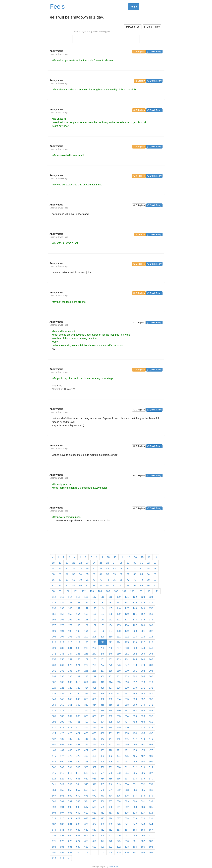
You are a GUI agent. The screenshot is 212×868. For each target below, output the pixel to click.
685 (62, 847)
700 (78, 852)
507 (94, 767)
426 (70, 733)
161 (135, 614)
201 (143, 631)
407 (127, 722)
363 (86, 705)
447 (135, 739)
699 (70, 852)
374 (70, 710)
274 (102, 665)
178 (62, 625)
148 (135, 608)
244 (70, 654)
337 (86, 693)
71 (87, 580)
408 (135, 722)
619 (54, 818)
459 (127, 745)
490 (62, 762)
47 (142, 568)
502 (54, 767)
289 (119, 671)
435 (143, 733)
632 (54, 824)
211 (119, 637)
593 (54, 807)
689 (94, 847)
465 (70, 750)
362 (78, 705)
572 (94, 796)
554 (54, 790)
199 (127, 631)
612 (102, 813)
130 (94, 603)
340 (111, 693)
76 (121, 580)
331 (143, 688)
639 (111, 824)
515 (54, 773)
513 (143, 767)
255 (54, 659)
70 (80, 580)
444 (111, 739)
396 (143, 716)
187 (135, 625)
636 (86, 824)
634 (70, 824)
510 (119, 767)
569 (70, 796)
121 (127, 597)
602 (127, 807)
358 (151, 699)
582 (70, 801)
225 (127, 642)
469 (102, 750)
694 (135, 847)
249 (111, 654)
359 (54, 705)
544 (78, 784)
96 (148, 586)
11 (115, 557)
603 (135, 807)
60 (121, 574)
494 (94, 762)
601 (119, 807)
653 (119, 830)
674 (78, 841)
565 (143, 790)
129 (86, 603)
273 (94, 665)
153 (70, 614)
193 (78, 631)
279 (143, 665)
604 (143, 807)
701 (86, 852)
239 (135, 648)
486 (135, 756)
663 (94, 835)
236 (111, 648)
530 (70, 779)
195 (94, 631)
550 (127, 784)
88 (94, 586)
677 (102, 841)
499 (135, 762)
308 (62, 682)
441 (86, 739)
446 (127, 739)
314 (111, 682)
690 (102, 847)
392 (111, 716)
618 (151, 813)
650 (94, 830)
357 (143, 699)
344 (143, 693)
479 (78, 756)
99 (60, 591)
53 (74, 574)
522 (111, 773)
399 (62, 722)
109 (140, 591)
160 (127, 614)
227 (143, 642)
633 (62, 824)
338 (94, 693)
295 (62, 676)
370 (143, 705)
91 (114, 586)
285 (86, 671)
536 (119, 779)
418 (111, 728)
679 (119, 841)
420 (127, 728)
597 (86, 807)
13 (129, 557)
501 (151, 762)
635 (78, 824)
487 (143, 756)
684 (54, 847)
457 (111, 745)
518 (78, 773)
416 (94, 728)
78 (135, 580)
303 (127, 676)
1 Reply (140, 81)
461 (143, 745)
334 (62, 693)
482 (102, 756)
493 (86, 762)
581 (62, 801)
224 (119, 642)
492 (78, 762)
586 (102, 801)
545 (86, 784)
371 (151, 705)
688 (86, 847)
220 (86, 642)
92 (121, 586)
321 (62, 688)
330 (135, 688)
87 (87, 586)
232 (78, 648)
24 (94, 563)
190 (54, 631)
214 (143, 637)
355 (127, 699)
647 (70, 830)
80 (148, 580)
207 (86, 637)
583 (78, 801)
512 (135, 767)
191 (62, 631)
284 (78, 671)
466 (78, 750)
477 (62, 756)
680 (127, 841)
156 (94, 614)
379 (111, 710)
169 (94, 620)
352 (102, 699)
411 (54, 728)
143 (94, 608)
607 (62, 813)
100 (67, 591)
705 (119, 852)
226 (135, 642)
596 (78, 807)
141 (78, 608)
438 (62, 739)
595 (70, 807)
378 (102, 710)
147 (127, 608)
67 (60, 580)
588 (119, 801)
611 (94, 813)
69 (74, 580)
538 (135, 779)
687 (78, 847)
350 (86, 699)
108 (132, 591)
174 (135, 620)
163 (151, 614)
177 (54, 625)
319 (151, 682)
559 (94, 790)
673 (70, 841)
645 (54, 830)
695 (143, 847)
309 (70, 682)
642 (135, 824)
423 (151, 728)
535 (111, 779)
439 (70, 739)
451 (62, 745)
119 (111, 597)
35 (60, 568)
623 (86, 818)
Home (134, 7)
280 (151, 665)
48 (148, 568)
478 (70, 756)
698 (62, 852)
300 (102, 676)
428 (86, 733)
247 (94, 654)
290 (127, 671)
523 (119, 773)
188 (143, 625)
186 (127, 625)
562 (119, 790)
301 (111, 676)
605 (151, 807)
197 (111, 631)
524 (127, 773)
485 (127, 756)
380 (119, 710)
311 (86, 682)
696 (151, 847)
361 (70, 705)
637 (94, 824)
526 (143, 773)
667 (127, 835)
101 (76, 591)
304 (135, 676)
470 (111, 750)
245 (78, 654)
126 (62, 603)
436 (151, 733)
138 (54, 608)
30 (135, 563)
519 (86, 773)
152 (62, 614)
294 (54, 676)
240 (143, 648)
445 (119, 739)
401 (78, 722)
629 (135, 818)
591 (143, 801)
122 (135, 597)
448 (143, 739)
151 (54, 614)
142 (86, 608)
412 (62, 728)
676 (94, 841)
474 (143, 750)
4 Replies (139, 176)
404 (102, 722)
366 (111, 705)
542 (62, 784)
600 (111, 807)
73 (101, 580)
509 (111, 767)
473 (135, 750)
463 (54, 750)
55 (87, 574)
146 (119, 608)
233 (86, 648)
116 (86, 597)
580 (54, 801)
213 (135, 637)
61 (128, 574)
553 (151, 784)
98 (53, 591)
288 (111, 671)
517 (70, 773)
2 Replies (139, 52)
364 (94, 705)
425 (62, 733)
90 (108, 586)
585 (94, 801)
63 (142, 574)
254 (151, 654)
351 (94, 699)
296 (70, 676)
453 (78, 745)
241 (151, 648)
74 (108, 580)
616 (135, 813)
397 (151, 716)
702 (94, 852)
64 (148, 574)
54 (80, 574)
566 (151, 790)
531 (78, 779)
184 (111, 625)
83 (60, 586)
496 (111, 762)
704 (111, 852)
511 (127, 767)
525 (135, 773)
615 (127, 813)
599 (102, 807)
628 (127, 818)
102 (84, 591)
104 (100, 591)
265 (135, 659)
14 (135, 557)
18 (53, 563)
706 (127, 852)
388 (78, 716)
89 (101, 586)
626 (111, 818)
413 (70, 728)
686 (70, 847)
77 (128, 580)
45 (128, 568)
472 (127, 750)
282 (62, 671)
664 (102, 835)
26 (108, 563)
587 (111, 801)
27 (114, 563)
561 (111, 790)
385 (54, 716)
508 (102, 767)
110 (148, 591)
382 (135, 710)
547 (102, 784)
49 (155, 568)
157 (102, 614)
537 (127, 779)
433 (127, 733)
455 (94, 745)
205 (70, 637)
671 (54, 841)
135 (135, 603)
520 (94, 773)
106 (116, 591)
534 (102, 779)
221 (94, 642)
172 (119, 620)
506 (86, 767)
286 (94, 671)
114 (70, 597)
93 (128, 586)
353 (111, 699)
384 (151, 710)
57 (101, 574)
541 (54, 784)
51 (60, 574)
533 (94, 779)
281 (54, 671)
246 (86, 654)
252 (135, 654)
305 (143, 676)
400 (70, 722)
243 (62, 654)
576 (127, 796)
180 (78, 625)
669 (143, 835)
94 (135, 586)
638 (102, 824)
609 (78, 813)
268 (54, 665)
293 (151, 671)
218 (70, 642)
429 (94, 733)
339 (102, 693)
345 (151, 693)
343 (135, 693)
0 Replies (139, 205)
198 (119, 631)
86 (80, 586)
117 (94, 597)
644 (151, 824)
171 (111, 620)
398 (54, 722)
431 (111, 733)
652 (111, 830)
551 (135, 784)
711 (62, 858)
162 (143, 614)
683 (151, 841)
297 (78, 676)
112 (54, 597)
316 (127, 682)
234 (94, 648)
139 (62, 608)
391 (102, 716)
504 (70, 767)
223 (111, 642)
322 (70, 688)
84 (67, 586)
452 (70, 745)
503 (62, 767)
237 (119, 648)
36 (67, 568)
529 (62, 779)
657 (151, 830)
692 (119, 847)
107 (124, 591)
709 (151, 852)
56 (94, 574)
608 (70, 813)
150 (151, 608)
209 (102, 637)
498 (127, 762)
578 (143, 796)
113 (62, 597)
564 (135, 790)
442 (94, 739)
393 (119, 716)
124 (151, 597)
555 (62, 790)
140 (70, 608)
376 (86, 710)
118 (102, 597)
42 (108, 568)
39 (87, 568)
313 (102, 682)
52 (67, 574)
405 (111, 722)
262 (111, 659)
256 (62, 659)
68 (67, 580)
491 (70, 762)
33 (155, 563)
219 (78, 642)
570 (78, 796)
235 (102, 648)
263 (119, 659)
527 (151, 773)
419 (119, 728)
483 (111, 756)
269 (62, 665)
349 (78, 699)
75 (114, 580)
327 (111, 688)
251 (127, 654)
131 (102, 603)
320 (54, 688)
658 (54, 835)
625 (102, 818)
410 (151, 722)
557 (78, 790)
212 (127, 637)
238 (127, 648)
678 (111, 841)
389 (86, 716)
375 (78, 710)
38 (80, 568)
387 (70, 716)
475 (151, 750)
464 (62, 750)
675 (86, 841)
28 (121, 563)
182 (94, 625)
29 (128, 563)
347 (62, 699)
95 (142, 586)
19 (60, 563)
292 (143, 671)
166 (70, 620)
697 (54, 852)
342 (127, 693)
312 (94, 682)
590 (135, 801)
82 (53, 586)
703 (102, 852)
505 (78, 767)
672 (62, 841)
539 (143, 779)
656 (143, 830)
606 (54, 813)
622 (78, 818)
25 (101, 563)
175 (143, 620)
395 (135, 716)
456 (102, 745)
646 (62, 830)
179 (70, 625)
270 (70, 665)
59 (114, 574)
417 (102, 728)
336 (78, 693)
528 (54, 779)
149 (143, 608)
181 (86, 625)
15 (142, 557)
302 (119, 676)
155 (86, 614)
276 (119, 665)
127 (70, 603)
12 (122, 557)
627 (119, 818)
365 (102, 705)
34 (53, 568)
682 (143, 841)
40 (94, 568)
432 (119, 733)
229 (54, 648)
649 (86, 830)
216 (54, 642)
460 (135, 745)
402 (86, 722)
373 (62, 710)
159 (119, 614)
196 (102, 631)
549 (119, 784)
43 (114, 568)
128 (78, 603)
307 (54, 682)
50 (53, 574)
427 (78, 733)
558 (86, 790)
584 (86, 801)
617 (143, 813)
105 (108, 591)
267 (151, 659)
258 (78, 659)
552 (143, 784)
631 (151, 818)
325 (94, 688)
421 (135, 728)
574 (111, 796)
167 (78, 620)
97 (155, 586)
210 (111, 637)
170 (102, 620)
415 (86, 728)
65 (155, 574)
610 (86, 813)
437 (54, 739)
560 (102, 790)
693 (127, 847)
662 (86, 835)
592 (151, 801)
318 (143, 682)
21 (74, 563)
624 (94, 818)
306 (151, 676)
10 (108, 557)
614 (119, 813)
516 (62, 773)
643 (143, 824)
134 (127, 603)
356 (135, 699)
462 (151, 745)
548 (111, 784)
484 (119, 756)
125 (54, 603)
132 (111, 603)
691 (111, 847)
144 (102, 608)
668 (135, 835)
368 (127, 705)
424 (54, 733)
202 (151, 631)
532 (86, 779)
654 (127, 830)
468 (94, 750)
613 (111, 813)
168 (86, 620)
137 (151, 603)
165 (62, 620)
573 (102, 796)
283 (70, 671)
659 (62, 835)
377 (94, 710)
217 (62, 642)
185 (119, 625)
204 (62, 637)
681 (135, 841)
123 (143, 597)
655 (135, 830)
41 (101, 568)
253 (143, 654)
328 (119, 688)
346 (54, 699)
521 (102, 773)
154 (78, 614)
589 (127, 801)
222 (102, 642)
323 (78, 688)
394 (127, 716)
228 (151, 642)
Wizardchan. (114, 866)
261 (102, 659)
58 (108, 574)
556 (70, 790)
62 (135, 574)
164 (54, 620)
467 (86, 750)
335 (70, 693)
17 (156, 557)
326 (102, 688)
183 (102, 625)
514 (151, 767)
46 (135, 568)
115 (78, 597)
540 (151, 779)
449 (151, 739)
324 (86, 688)
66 (53, 580)
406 (119, 722)
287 (102, 671)
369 (135, 705)
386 (62, 716)
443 (102, 739)
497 (119, 762)
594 (62, 807)
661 (78, 835)
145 (111, 608)
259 (86, 659)
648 (78, 830)
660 (70, 835)
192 (70, 631)
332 (151, 688)
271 (78, 665)
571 (86, 796)
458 (119, 745)
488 (151, 756)
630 (143, 818)
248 (102, 654)
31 (142, 563)
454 (86, 745)
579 (151, 796)
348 (70, 699)
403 (94, 722)
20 (67, 563)
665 (111, 835)
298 (86, 676)
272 (86, 665)
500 (143, 762)
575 (119, 796)
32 (148, 563)
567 (54, 796)
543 (70, 784)
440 (78, 739)
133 (119, 603)
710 (54, 858)
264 (127, 659)
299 (94, 676)
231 (70, 648)
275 (111, 665)
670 (151, 835)
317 (135, 682)
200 (135, 631)
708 (143, 852)
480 (86, 756)
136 (143, 603)
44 (121, 568)
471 (119, 750)
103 (92, 591)
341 (119, 693)
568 (62, 796)
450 (54, 745)
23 (87, 563)
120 (119, 597)
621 (70, 818)
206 (78, 637)
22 (80, 563)
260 (94, 659)
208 (94, 637)
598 (94, 807)
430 (102, 733)
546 (94, 784)
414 (78, 728)
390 (94, 716)
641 (127, 824)
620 (62, 818)
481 (94, 756)
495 (102, 762)
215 (151, 637)
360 (62, 705)
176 (151, 620)
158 (111, 614)
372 (54, 710)
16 (149, 557)
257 (70, 659)
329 (127, 688)
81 (155, 580)
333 (54, 693)
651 (102, 830)
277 (127, 665)
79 (142, 580)
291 (135, 671)
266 (143, 659)
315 (119, 682)
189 (151, 625)
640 (119, 824)
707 (135, 852)
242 (54, 654)
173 (127, 620)
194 (86, 631)
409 (143, 722)
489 (54, 762)
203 (54, 637)
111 (156, 591)
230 (62, 648)
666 (119, 835)
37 (74, 568)
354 (119, 699)
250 (119, 654)
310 (78, 682)
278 (135, 665)
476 (54, 756)
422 (143, 728)
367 (119, 705)
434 (135, 733)
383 (143, 710)
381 (127, 710)
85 (74, 586)
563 (127, 790)
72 (94, 580)
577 (135, 796)
